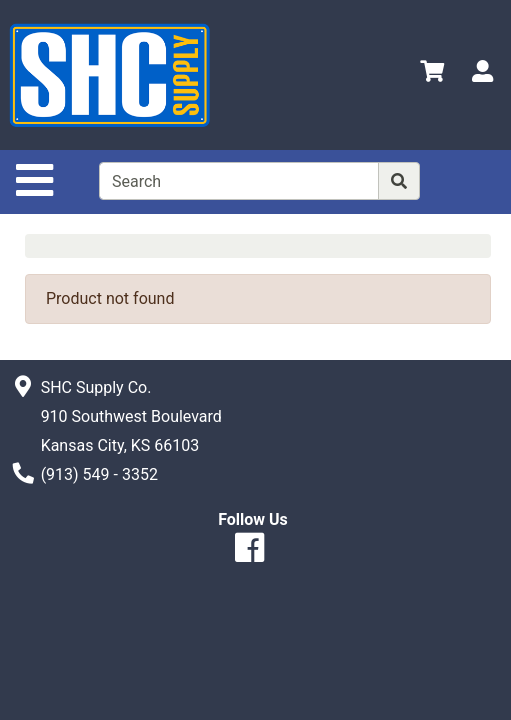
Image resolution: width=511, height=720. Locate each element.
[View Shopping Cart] (432, 74)
